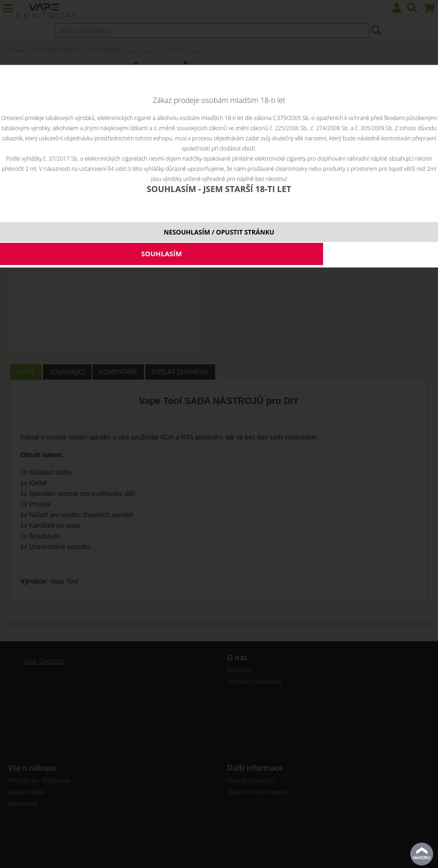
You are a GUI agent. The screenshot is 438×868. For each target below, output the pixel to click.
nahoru (422, 854)
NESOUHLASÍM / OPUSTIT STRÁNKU (219, 232)
